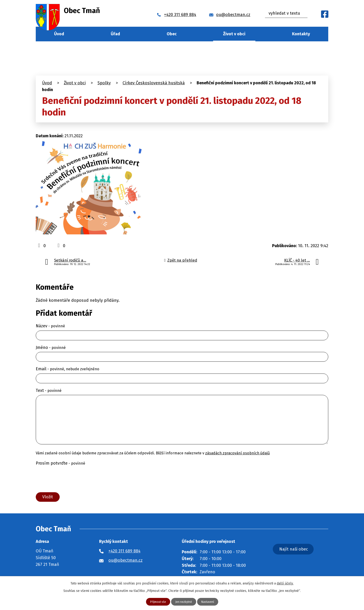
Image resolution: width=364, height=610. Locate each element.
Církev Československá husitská (154, 83)
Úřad (115, 34)
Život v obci (234, 34)
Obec (172, 34)
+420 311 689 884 (124, 553)
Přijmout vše (156, 602)
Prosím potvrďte (60, 463)
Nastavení (210, 602)
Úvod (59, 34)
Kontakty (301, 34)
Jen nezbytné (184, 602)
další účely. (285, 583)
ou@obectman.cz (125, 563)
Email (68, 369)
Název (50, 326)
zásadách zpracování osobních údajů (237, 453)
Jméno (51, 348)
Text (49, 390)
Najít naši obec (306, 553)
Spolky (104, 83)
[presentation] (71, 479)
